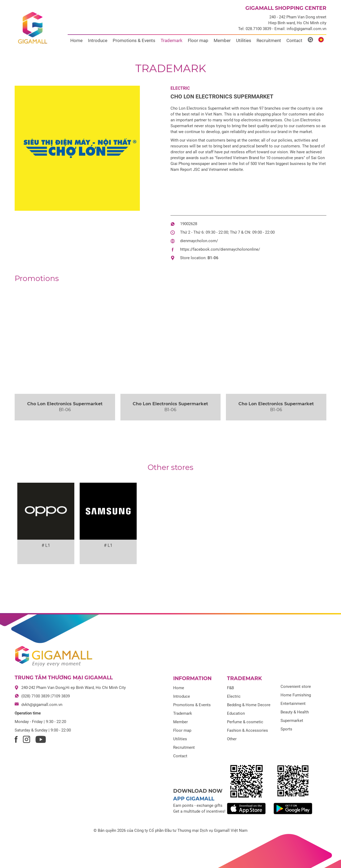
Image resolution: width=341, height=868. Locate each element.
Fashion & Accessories (247, 730)
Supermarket (292, 721)
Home (76, 40)
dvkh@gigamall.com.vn (42, 705)
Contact (294, 40)
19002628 (189, 224)
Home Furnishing (296, 695)
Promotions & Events (134, 40)
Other (232, 739)
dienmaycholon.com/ (199, 241)
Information (192, 678)
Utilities (244, 40)
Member (222, 40)
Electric (180, 88)
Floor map (198, 40)
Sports (286, 729)
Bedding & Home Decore (249, 705)
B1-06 (213, 258)
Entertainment (293, 704)
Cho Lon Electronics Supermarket (222, 97)
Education (236, 713)
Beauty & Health (295, 712)
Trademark (172, 40)
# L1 (46, 545)
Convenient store (296, 687)
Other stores (170, 467)
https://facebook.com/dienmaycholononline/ (220, 249)
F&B (230, 688)
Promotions (37, 278)
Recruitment (269, 40)
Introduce (98, 40)
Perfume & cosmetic (245, 722)
